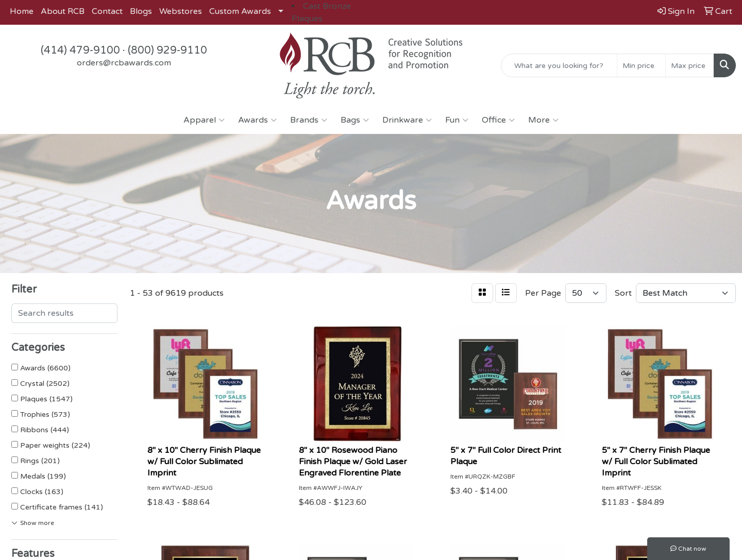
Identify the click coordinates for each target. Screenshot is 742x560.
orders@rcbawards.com (124, 63)
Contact (107, 11)
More (543, 120)
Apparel (204, 120)
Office (498, 120)
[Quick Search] (559, 65)
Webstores (181, 11)
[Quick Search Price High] (690, 65)
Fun (457, 120)
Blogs (141, 11)
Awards (257, 120)
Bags (355, 120)
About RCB (63, 11)
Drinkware (407, 120)
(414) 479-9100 (80, 50)
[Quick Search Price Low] (641, 65)
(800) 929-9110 (167, 50)
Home (22, 11)
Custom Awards (240, 11)
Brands (309, 120)
